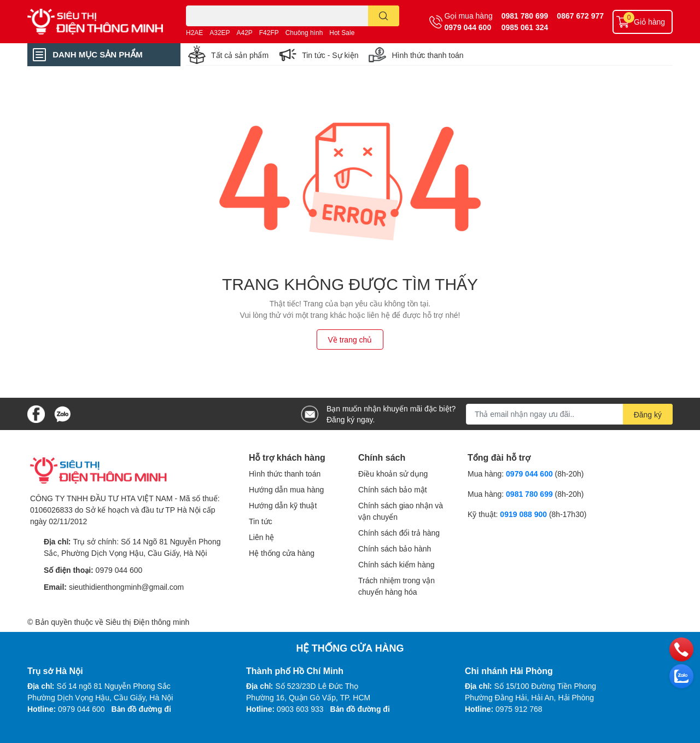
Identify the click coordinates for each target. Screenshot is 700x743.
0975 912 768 (519, 709)
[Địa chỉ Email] (569, 414)
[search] (384, 16)
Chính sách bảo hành (395, 548)
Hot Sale (342, 33)
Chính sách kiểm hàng (396, 564)
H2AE (194, 33)
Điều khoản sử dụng (393, 474)
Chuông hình (304, 33)
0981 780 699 (525, 16)
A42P (245, 33)
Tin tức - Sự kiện (330, 55)
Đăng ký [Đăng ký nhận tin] (648, 414)
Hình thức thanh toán (427, 55)
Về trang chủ (350, 339)
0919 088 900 (524, 514)
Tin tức (261, 521)
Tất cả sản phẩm (240, 55)
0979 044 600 (468, 27)
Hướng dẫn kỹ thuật (283, 505)
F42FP (269, 33)
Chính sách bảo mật (393, 489)
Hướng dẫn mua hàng (286, 489)
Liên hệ (261, 537)
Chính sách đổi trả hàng (399, 533)
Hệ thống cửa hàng (282, 553)
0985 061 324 (525, 27)
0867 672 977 (580, 16)
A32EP (220, 33)
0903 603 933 (300, 709)
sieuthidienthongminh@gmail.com (126, 587)
